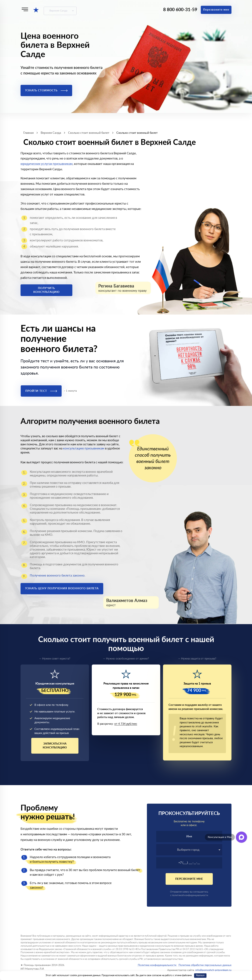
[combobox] (189, 850)
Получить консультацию (46, 290)
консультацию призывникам (84, 448)
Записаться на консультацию (55, 746)
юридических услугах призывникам (47, 164)
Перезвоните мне (216, 10)
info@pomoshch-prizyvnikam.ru (213, 970)
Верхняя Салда (58, 11)
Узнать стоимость (46, 90)
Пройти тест (41, 391)
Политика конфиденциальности (157, 965)
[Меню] (25, 9)
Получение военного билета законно (57, 575)
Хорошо (200, 975)
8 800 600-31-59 (180, 10)
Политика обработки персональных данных (205, 965)
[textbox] (189, 850)
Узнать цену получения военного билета (62, 588)
